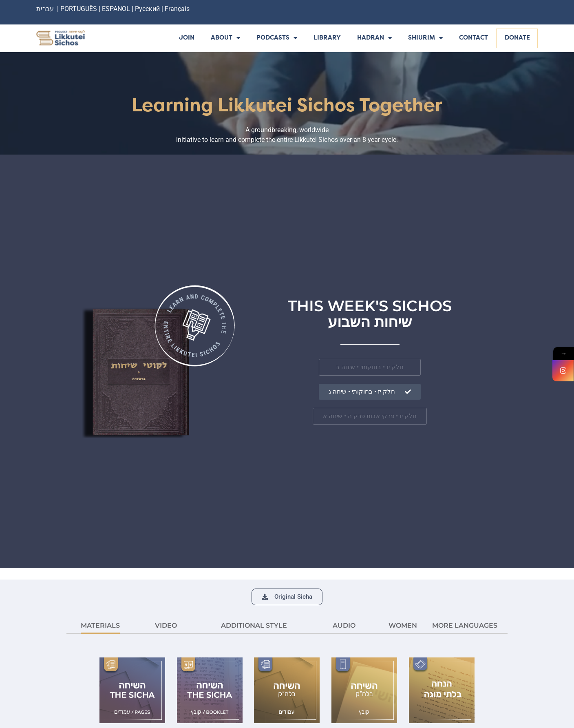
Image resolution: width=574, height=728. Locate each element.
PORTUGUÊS (79, 9)
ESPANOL (116, 9)
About (225, 39)
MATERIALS (100, 625)
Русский (148, 9)
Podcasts (277, 39)
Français (177, 9)
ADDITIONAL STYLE (254, 625)
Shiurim (425, 39)
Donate (517, 38)
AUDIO (344, 625)
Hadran (374, 39)
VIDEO (166, 625)
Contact (474, 38)
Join (187, 38)
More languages (465, 625)
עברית (45, 9)
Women (403, 625)
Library (327, 38)
